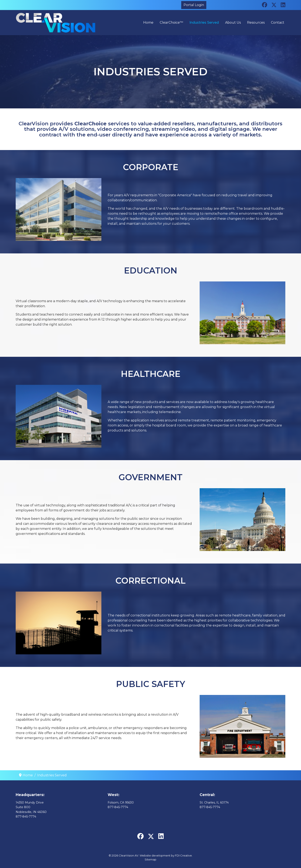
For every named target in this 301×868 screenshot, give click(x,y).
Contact (278, 22)
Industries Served (204, 22)
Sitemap (150, 859)
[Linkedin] (283, 5)
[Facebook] (265, 5)
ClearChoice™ (171, 22)
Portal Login (194, 5)
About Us (233, 22)
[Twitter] (274, 5)
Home (148, 22)
